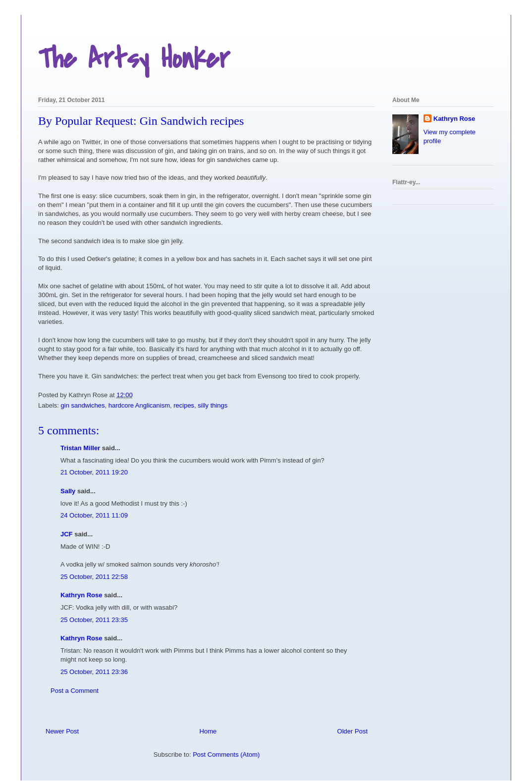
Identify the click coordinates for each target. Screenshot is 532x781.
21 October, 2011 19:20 (94, 472)
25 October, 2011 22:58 (94, 577)
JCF (67, 534)
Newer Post (62, 731)
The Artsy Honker (134, 59)
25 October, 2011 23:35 (94, 620)
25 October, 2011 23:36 (94, 672)
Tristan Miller (80, 448)
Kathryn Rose (81, 595)
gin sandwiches (83, 405)
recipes (184, 405)
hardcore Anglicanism (139, 405)
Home (208, 731)
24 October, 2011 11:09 (94, 515)
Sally (68, 491)
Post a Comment (75, 691)
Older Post (352, 731)
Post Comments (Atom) (226, 755)
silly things (213, 405)
